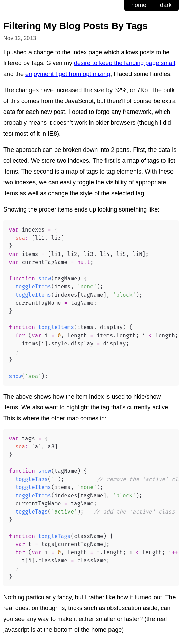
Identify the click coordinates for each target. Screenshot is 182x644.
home (139, 5)
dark (166, 5)
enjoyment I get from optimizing (68, 74)
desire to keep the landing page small (124, 63)
